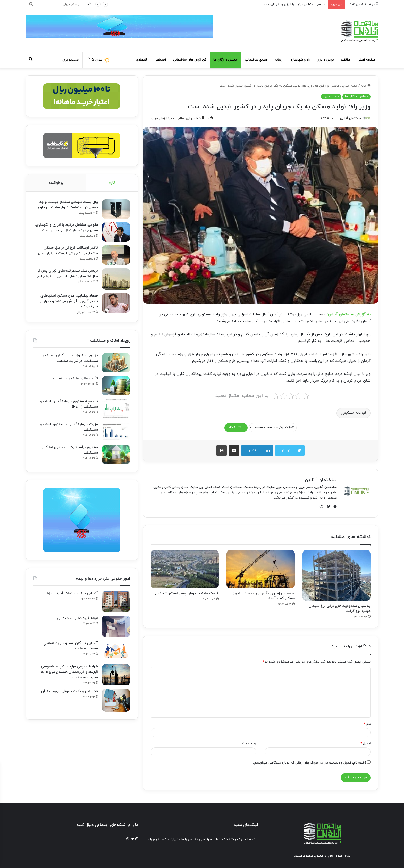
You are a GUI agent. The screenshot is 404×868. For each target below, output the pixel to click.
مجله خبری (350, 86)
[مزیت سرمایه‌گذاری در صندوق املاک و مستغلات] (116, 432)
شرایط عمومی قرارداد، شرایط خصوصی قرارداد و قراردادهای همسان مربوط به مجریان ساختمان (69, 672)
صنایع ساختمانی (256, 60)
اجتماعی (160, 60)
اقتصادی (142, 60)
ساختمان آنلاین (350, 118)
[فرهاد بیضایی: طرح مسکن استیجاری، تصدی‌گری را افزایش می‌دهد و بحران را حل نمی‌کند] (116, 303)
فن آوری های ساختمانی (190, 60)
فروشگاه (232, 839)
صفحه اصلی (366, 60)
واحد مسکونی (352, 413)
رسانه (279, 60)
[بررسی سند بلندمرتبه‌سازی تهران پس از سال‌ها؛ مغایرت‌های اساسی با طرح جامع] (116, 279)
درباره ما (172, 839)
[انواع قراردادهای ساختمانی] (116, 626)
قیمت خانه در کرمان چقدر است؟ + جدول (187, 593)
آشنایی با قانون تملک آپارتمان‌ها (72, 593)
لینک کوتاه (236, 428)
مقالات (346, 60)
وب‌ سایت (249, 744)
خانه (365, 86)
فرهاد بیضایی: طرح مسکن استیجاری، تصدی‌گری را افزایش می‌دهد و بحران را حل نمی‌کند (69, 301)
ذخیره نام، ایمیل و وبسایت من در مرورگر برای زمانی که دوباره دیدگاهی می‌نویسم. (310, 763)
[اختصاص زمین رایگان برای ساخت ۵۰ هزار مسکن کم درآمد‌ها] (260, 569)
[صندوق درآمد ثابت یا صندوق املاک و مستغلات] (116, 454)
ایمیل (365, 744)
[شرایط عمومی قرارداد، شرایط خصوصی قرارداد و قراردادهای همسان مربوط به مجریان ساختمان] (116, 675)
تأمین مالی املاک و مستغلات (75, 378)
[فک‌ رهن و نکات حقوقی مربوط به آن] (116, 700)
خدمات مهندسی (211, 839)
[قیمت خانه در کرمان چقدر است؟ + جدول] (185, 569)
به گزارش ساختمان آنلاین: (349, 315)
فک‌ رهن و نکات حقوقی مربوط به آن (69, 691)
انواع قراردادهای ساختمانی (78, 618)
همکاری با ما (155, 839)
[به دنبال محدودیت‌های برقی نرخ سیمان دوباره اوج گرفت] (336, 575)
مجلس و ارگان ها (225, 60)
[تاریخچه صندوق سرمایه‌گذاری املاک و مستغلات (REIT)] (116, 409)
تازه (112, 183)
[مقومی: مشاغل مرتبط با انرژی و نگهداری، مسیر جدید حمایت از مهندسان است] (116, 232)
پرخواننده (56, 183)
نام (367, 724)
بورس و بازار (326, 60)
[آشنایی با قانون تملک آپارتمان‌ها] (116, 602)
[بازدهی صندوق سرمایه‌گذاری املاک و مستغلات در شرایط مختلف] (116, 363)
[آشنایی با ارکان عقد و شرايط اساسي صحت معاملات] (116, 651)
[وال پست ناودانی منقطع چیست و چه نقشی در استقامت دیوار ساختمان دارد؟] (116, 209)
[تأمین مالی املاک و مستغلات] (116, 386)
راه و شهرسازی (300, 60)
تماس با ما (189, 839)
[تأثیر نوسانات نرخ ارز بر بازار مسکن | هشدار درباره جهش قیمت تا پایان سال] (116, 255)
